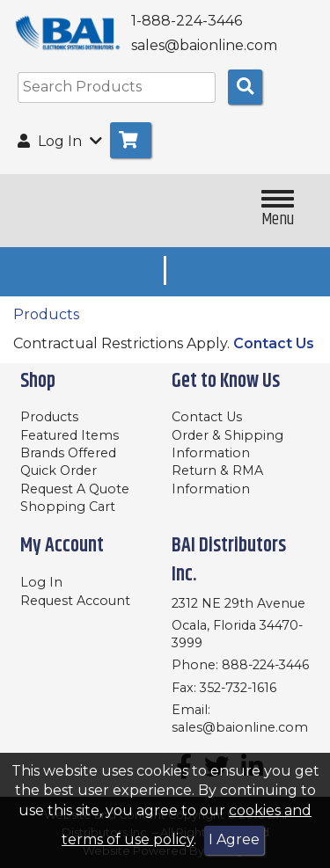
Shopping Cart (68, 507)
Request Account (75, 601)
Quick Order (59, 470)
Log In (41, 582)
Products (46, 314)
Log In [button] (60, 141)
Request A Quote (75, 489)
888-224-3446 (265, 665)
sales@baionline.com (240, 727)
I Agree (234, 839)
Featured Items (70, 435)
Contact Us (274, 343)
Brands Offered (68, 453)
